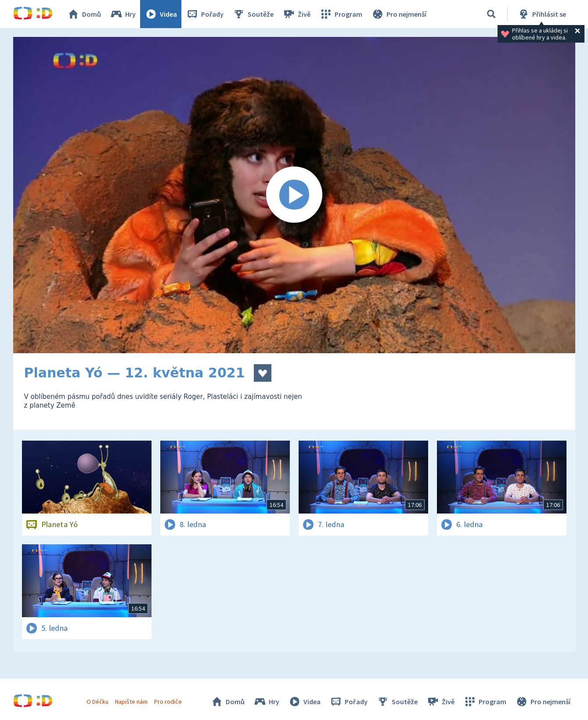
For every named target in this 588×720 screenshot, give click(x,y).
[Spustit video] (294, 195)
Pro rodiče (168, 702)
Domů (84, 14)
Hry (123, 14)
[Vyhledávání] (491, 14)
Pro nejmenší (399, 14)
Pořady (205, 14)
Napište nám (131, 702)
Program (341, 14)
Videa (161, 14)
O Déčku (97, 702)
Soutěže (253, 14)
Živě (296, 14)
